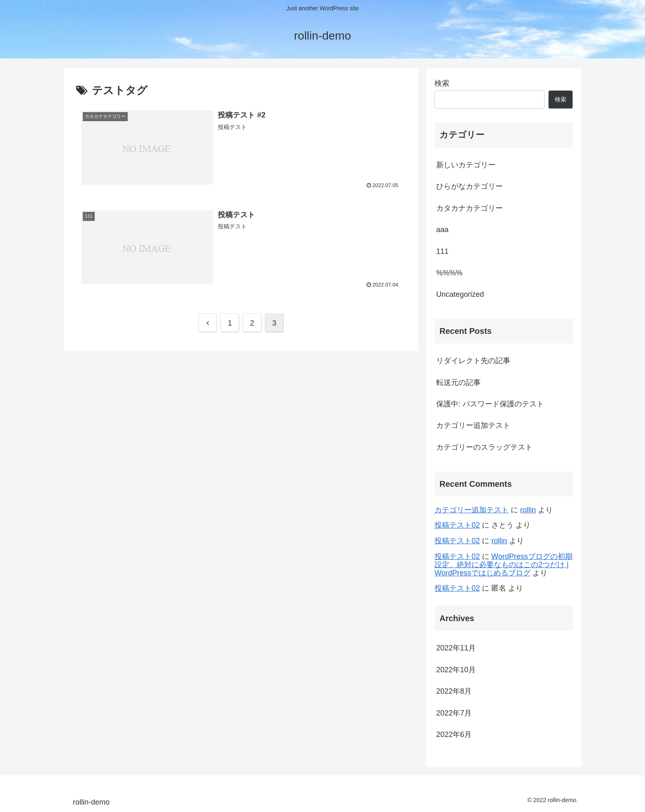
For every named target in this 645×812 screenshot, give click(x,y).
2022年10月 (456, 670)
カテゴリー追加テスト (473, 425)
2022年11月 (456, 648)
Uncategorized (460, 294)
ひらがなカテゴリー (470, 186)
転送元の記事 (458, 383)
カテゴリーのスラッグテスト (484, 447)
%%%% (449, 273)
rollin (528, 510)
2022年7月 (454, 713)
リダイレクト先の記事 (473, 361)
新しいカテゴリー (466, 165)
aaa (442, 230)
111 (442, 251)
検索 (442, 83)
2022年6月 (454, 735)
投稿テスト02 (457, 525)
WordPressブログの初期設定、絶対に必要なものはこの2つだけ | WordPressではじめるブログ (504, 565)
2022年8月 (454, 691)
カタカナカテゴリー (470, 208)
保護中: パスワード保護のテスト (490, 404)
